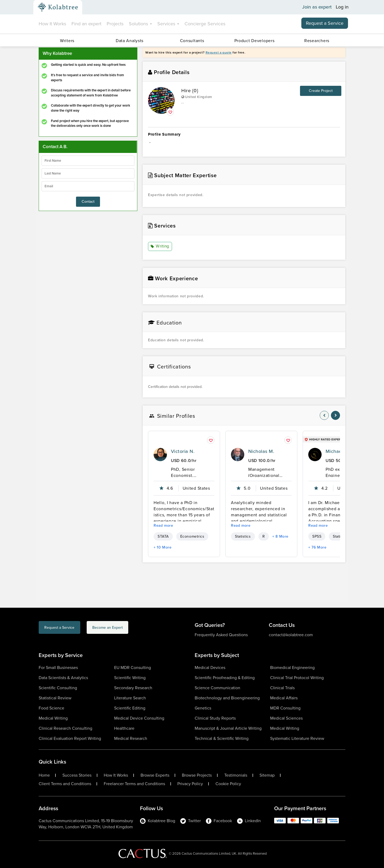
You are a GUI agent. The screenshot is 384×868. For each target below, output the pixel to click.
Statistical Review (55, 698)
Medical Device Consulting (139, 718)
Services (168, 24)
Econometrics (192, 536)
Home (44, 775)
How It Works (52, 24)
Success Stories (77, 775)
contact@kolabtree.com (291, 635)
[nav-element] (324, 415)
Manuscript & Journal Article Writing (228, 728)
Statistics (243, 536)
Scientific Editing (130, 708)
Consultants (192, 41)
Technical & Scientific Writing (222, 738)
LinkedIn (249, 821)
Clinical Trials (282, 688)
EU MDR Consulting (133, 668)
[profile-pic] (160, 455)
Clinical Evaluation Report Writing (70, 738)
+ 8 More (280, 536)
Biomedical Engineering (292, 668)
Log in (342, 7)
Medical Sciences (286, 718)
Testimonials (236, 775)
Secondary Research (133, 688)
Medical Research (131, 738)
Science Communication (217, 688)
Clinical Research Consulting (65, 728)
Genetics (203, 708)
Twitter (191, 821)
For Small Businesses (58, 668)
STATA (163, 536)
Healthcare (124, 728)
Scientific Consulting (58, 688)
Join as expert (317, 7)
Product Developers (255, 41)
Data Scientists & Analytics (63, 678)
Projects (115, 24)
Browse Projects (197, 775)
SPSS (317, 536)
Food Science (51, 708)
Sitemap (267, 775)
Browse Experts (155, 775)
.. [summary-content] (244, 144)
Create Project (321, 91)
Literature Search (130, 698)
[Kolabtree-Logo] (58, 7)
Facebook (219, 821)
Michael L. (337, 451)
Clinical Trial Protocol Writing (297, 678)
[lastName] (88, 173)
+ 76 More (317, 547)
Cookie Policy (228, 784)
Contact (88, 202)
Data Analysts (130, 41)
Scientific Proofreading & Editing (225, 678)
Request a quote (219, 52)
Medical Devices (210, 668)
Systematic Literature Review (297, 738)
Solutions (140, 24)
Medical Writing (53, 718)
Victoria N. (183, 451)
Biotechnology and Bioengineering (227, 698)
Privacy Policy (190, 784)
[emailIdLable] (88, 186)
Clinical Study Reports (215, 718)
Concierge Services (205, 24)
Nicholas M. (261, 451)
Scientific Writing (130, 678)
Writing (160, 247)
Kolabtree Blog (158, 821)
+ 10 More (163, 547)
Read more (163, 526)
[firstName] (88, 161)
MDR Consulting (285, 708)
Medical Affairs (284, 698)
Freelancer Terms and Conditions (134, 784)
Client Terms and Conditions (65, 784)
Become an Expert (133, 628)
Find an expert (86, 24)
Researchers (317, 41)
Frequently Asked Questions (221, 635)
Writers (67, 41)
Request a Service (325, 23)
